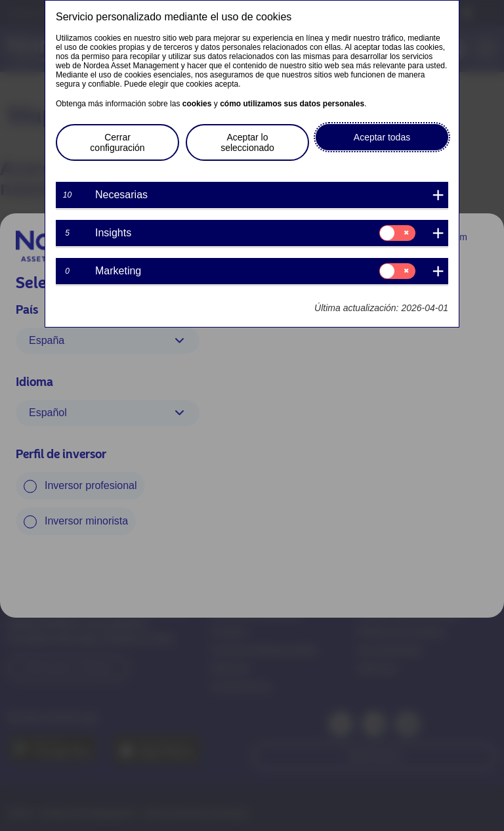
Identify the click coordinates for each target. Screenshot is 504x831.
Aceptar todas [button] (382, 137)
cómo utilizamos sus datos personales (292, 104)
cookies (197, 104)
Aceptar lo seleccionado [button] (247, 142)
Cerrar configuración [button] (117, 142)
